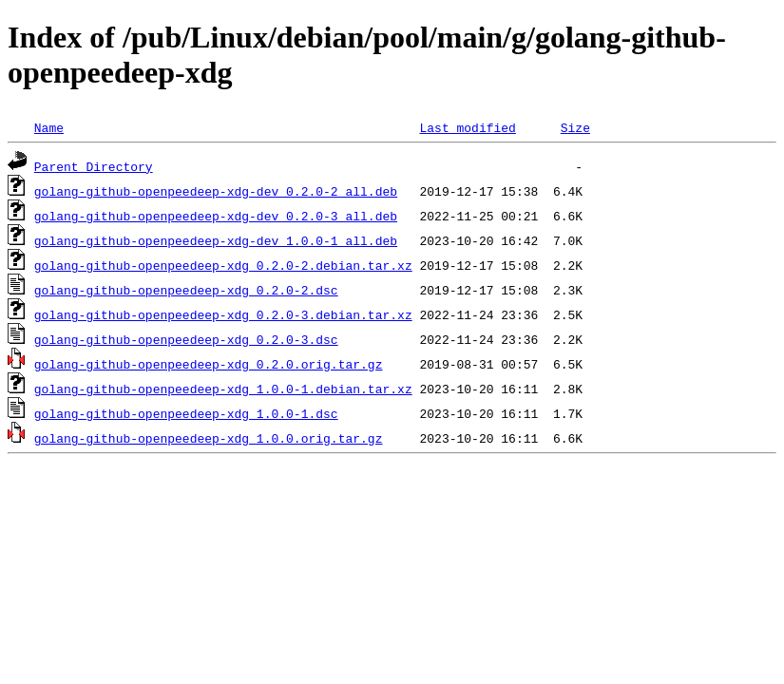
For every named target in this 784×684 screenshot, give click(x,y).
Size (575, 127)
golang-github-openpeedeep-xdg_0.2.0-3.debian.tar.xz (223, 314)
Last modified (467, 127)
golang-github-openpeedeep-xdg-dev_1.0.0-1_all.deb (216, 240)
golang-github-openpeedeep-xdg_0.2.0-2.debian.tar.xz (223, 265)
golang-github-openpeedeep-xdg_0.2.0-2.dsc (186, 290)
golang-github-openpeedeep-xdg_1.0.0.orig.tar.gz (209, 438)
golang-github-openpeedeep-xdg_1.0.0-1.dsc (186, 413)
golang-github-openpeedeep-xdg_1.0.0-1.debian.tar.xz (223, 389)
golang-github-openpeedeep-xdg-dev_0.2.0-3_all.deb (216, 216)
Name (49, 127)
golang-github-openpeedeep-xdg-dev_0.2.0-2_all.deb (216, 191)
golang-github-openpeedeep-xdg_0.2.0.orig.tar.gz (209, 364)
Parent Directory (94, 166)
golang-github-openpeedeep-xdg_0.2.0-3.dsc (186, 339)
